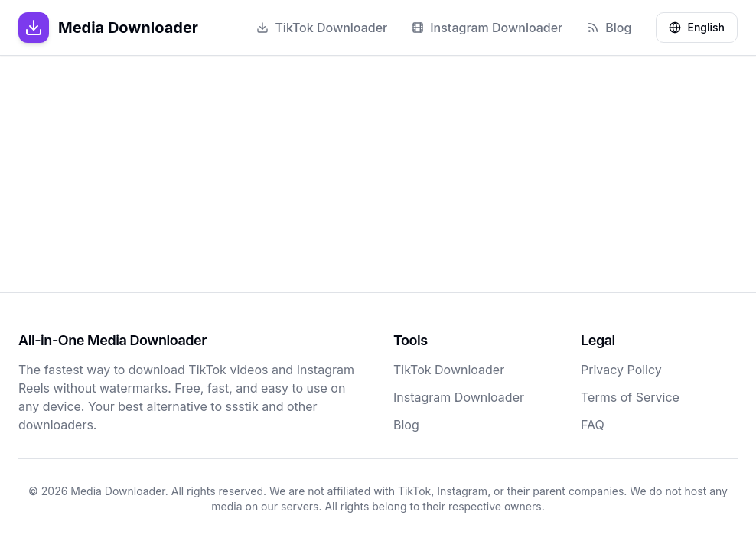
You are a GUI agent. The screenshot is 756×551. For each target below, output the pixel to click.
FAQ (593, 425)
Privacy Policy (621, 370)
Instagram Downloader (487, 28)
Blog (609, 28)
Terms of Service (630, 397)
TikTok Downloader (322, 28)
